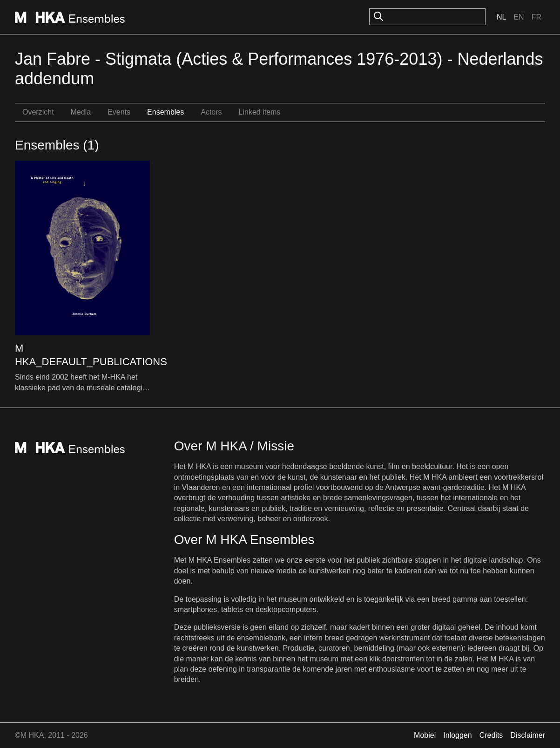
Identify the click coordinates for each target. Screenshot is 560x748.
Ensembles (165, 112)
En (519, 17)
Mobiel (425, 735)
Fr (536, 17)
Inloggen (457, 735)
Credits (491, 735)
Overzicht (38, 112)
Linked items (260, 112)
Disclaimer (528, 735)
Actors (211, 112)
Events (119, 112)
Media (81, 112)
